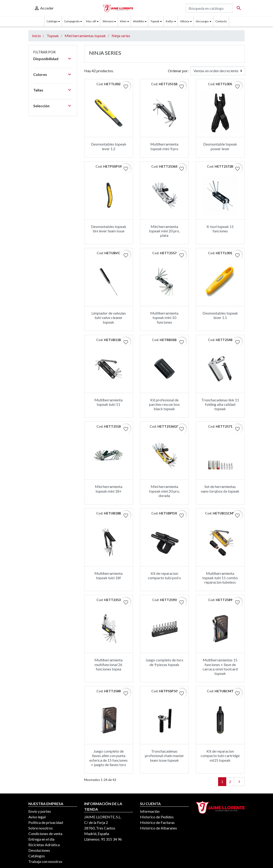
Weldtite (138, 21)
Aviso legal (37, 817)
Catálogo (52, 21)
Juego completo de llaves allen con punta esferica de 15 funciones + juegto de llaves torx (108, 758)
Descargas (202, 21)
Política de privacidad (46, 822)
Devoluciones (39, 850)
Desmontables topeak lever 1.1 (220, 315)
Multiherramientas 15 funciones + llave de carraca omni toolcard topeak (220, 667)
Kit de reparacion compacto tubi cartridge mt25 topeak (220, 756)
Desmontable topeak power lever (220, 146)
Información (150, 811)
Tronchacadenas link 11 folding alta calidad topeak (220, 404)
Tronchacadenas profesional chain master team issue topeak (164, 756)
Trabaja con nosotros (45, 861)
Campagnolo (72, 21)
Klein (123, 21)
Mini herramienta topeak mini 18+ (109, 489)
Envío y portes (40, 811)
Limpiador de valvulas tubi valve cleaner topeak (109, 317)
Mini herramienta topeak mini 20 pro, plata (164, 231)
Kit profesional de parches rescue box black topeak (164, 404)
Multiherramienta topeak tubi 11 (108, 402)
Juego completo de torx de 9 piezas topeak (164, 662)
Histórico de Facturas (157, 822)
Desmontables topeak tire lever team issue (109, 229)
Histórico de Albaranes (158, 828)
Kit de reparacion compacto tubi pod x (164, 575)
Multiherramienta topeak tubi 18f (108, 575)
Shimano (108, 21)
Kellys (170, 21)
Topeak (155, 21)
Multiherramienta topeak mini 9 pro (164, 146)
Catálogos (37, 856)
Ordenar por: (178, 71)
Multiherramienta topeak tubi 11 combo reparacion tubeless (220, 578)
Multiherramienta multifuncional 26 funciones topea (108, 664)
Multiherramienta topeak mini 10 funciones (164, 317)
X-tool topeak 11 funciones (220, 229)
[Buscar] (209, 8)
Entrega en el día (41, 839)
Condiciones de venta (45, 834)
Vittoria (185, 21)
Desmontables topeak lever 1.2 (109, 146)
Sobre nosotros (41, 828)
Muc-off (91, 21)
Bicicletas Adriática (44, 845)
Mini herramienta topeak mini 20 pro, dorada (164, 491)
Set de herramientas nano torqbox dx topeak (220, 489)
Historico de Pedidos (157, 817)
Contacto (221, 21)
